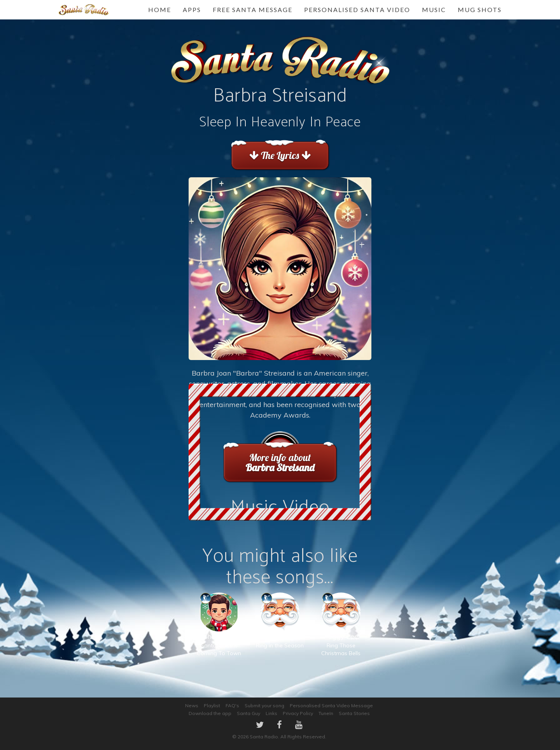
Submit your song (264, 705)
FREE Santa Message (253, 10)
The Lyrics (280, 155)
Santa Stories (354, 713)
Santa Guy (248, 713)
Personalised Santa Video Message (331, 705)
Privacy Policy (298, 713)
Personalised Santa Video (357, 10)
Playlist (212, 705)
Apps (192, 10)
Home (160, 10)
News (192, 705)
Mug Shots (480, 10)
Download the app (210, 713)
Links (271, 713)
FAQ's (232, 705)
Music (434, 10)
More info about (280, 462)
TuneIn (326, 713)
